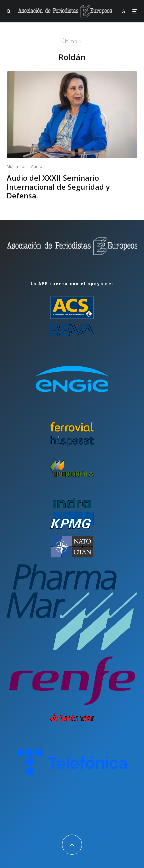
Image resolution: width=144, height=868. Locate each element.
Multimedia (17, 166)
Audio (37, 166)
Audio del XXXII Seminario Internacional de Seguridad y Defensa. (58, 187)
